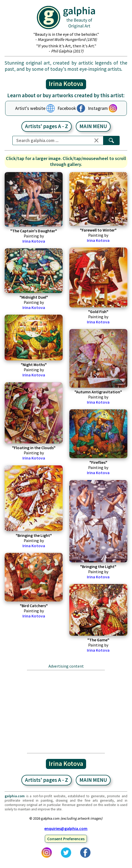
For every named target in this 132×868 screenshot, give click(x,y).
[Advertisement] (66, 712)
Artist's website (30, 108)
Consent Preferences (66, 839)
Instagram (98, 108)
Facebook (67, 108)
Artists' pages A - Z (47, 126)
